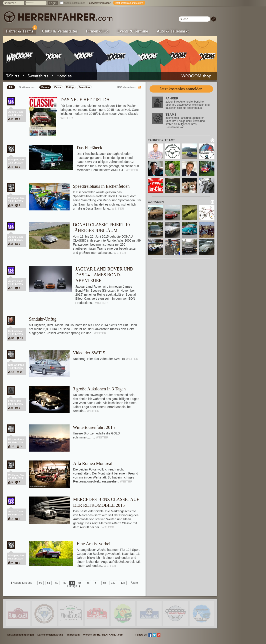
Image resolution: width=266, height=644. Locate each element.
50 (40, 583)
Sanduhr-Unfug (43, 319)
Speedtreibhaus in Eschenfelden (101, 186)
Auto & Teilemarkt (173, 31)
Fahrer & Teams (21, 31)
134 (123, 583)
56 (88, 583)
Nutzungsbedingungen (21, 635)
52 (57, 583)
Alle (11, 87)
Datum (45, 87)
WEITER (67, 118)
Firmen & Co (97, 31)
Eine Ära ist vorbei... (95, 544)
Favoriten (84, 87)
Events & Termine (133, 31)
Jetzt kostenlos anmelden (181, 89)
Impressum (73, 635)
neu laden (212, 140)
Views (57, 87)
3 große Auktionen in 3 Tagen (99, 389)
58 (104, 583)
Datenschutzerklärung (50, 635)
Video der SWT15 (89, 353)
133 (113, 583)
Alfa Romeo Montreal (93, 463)
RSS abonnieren (127, 87)
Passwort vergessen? (99, 3)
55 (80, 583)
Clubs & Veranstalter (60, 31)
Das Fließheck (89, 148)
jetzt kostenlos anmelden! (129, 3)
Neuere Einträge (22, 583)
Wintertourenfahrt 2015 (94, 427)
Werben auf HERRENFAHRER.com (103, 635)
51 (49, 583)
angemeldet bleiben (75, 3)
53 (65, 583)
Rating (70, 87)
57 (96, 583)
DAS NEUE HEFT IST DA (85, 100)
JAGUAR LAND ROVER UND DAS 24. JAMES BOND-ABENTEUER (104, 275)
